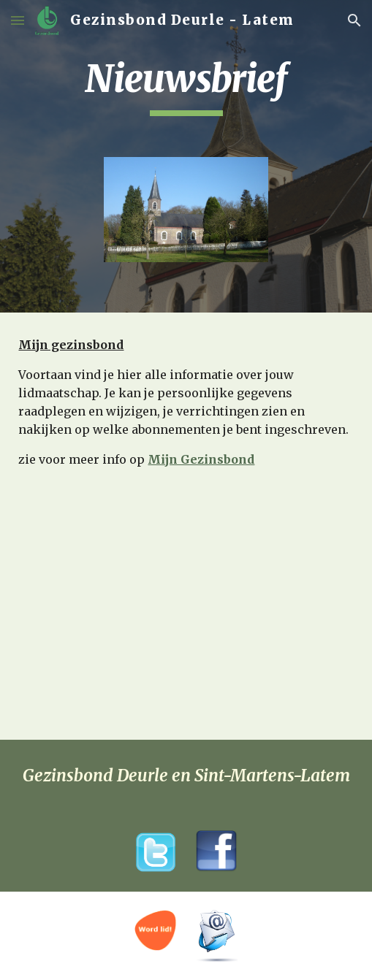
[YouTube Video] (186, 646)
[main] (186, 86)
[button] (18, 20)
